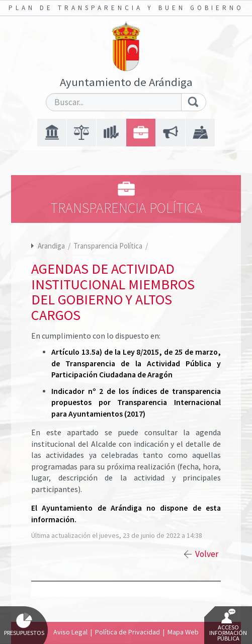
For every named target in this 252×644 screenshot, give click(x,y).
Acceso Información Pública (228, 625)
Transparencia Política (109, 246)
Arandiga (51, 246)
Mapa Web (183, 632)
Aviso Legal (70, 632)
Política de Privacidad (128, 632)
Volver (207, 554)
